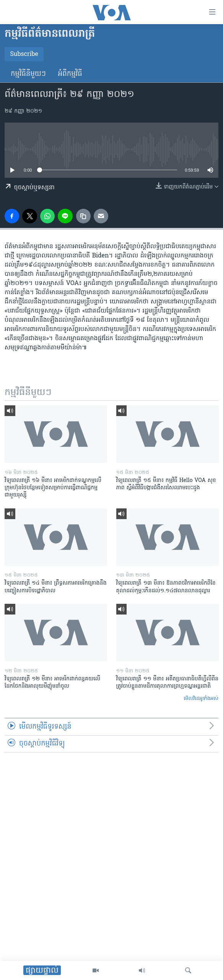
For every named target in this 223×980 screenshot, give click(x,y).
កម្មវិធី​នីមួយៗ (28, 74)
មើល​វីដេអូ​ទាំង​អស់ (201, 699)
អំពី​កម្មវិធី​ (70, 74)
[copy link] (83, 216)
